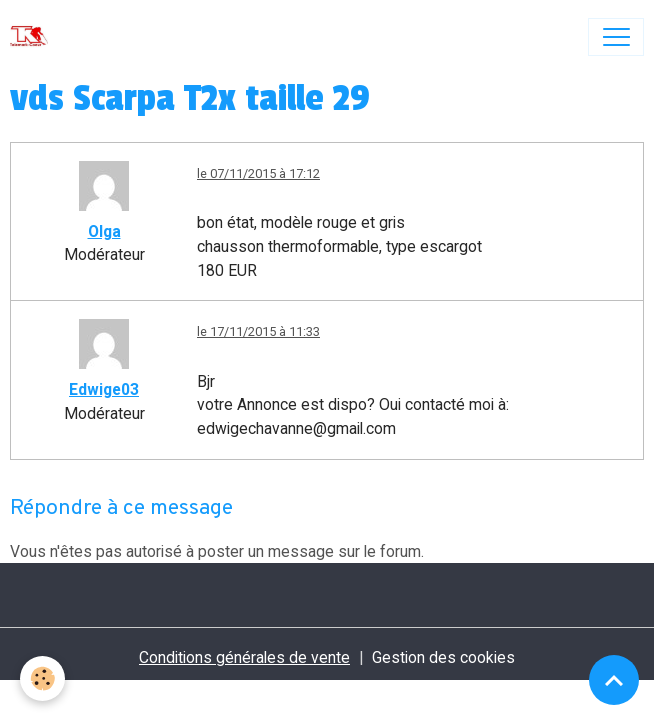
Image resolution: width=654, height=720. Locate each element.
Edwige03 (104, 389)
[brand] (33, 37)
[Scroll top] (614, 680)
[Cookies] (42, 678)
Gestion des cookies (443, 657)
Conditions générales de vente (244, 657)
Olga (104, 231)
